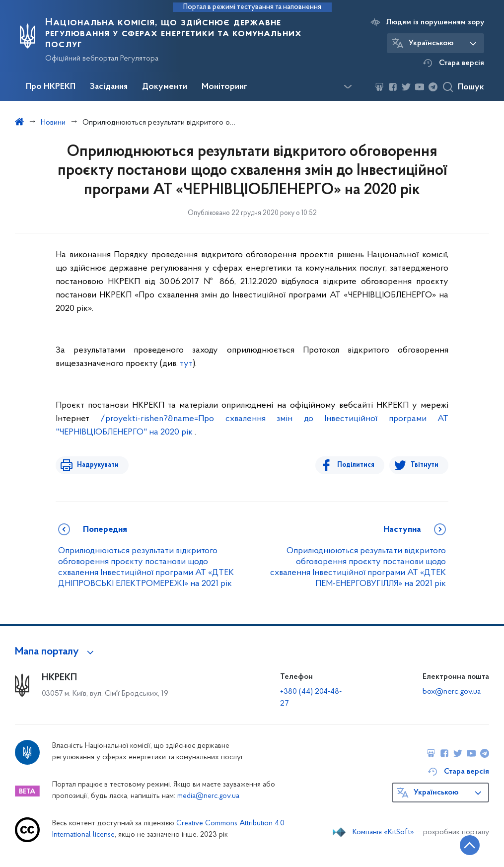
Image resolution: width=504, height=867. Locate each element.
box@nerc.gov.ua (452, 692)
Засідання (109, 87)
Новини (53, 123)
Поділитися (357, 465)
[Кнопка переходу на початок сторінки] (467, 845)
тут (186, 364)
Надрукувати (96, 465)
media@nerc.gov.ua (208, 796)
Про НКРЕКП (51, 87)
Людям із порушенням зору (435, 22)
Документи (165, 87)
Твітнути (425, 465)
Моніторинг (224, 87)
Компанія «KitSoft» (383, 832)
